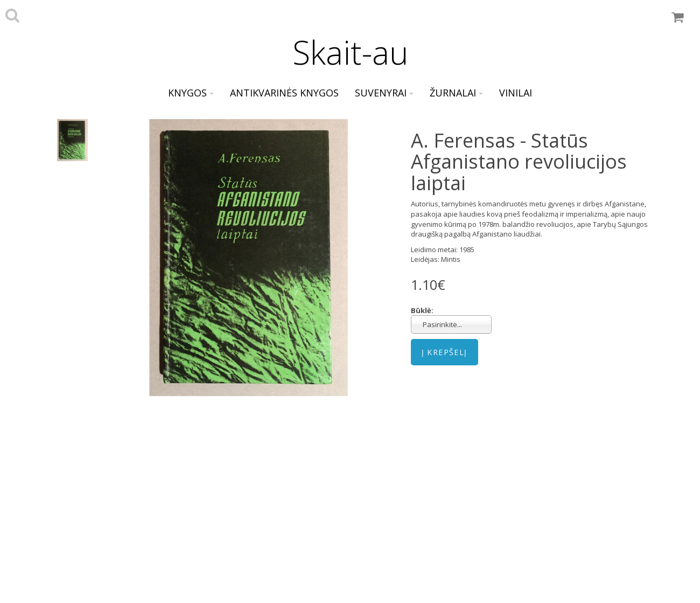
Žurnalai (456, 93)
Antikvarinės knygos (284, 93)
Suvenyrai (384, 93)
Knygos (191, 93)
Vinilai (516, 93)
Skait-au (350, 52)
